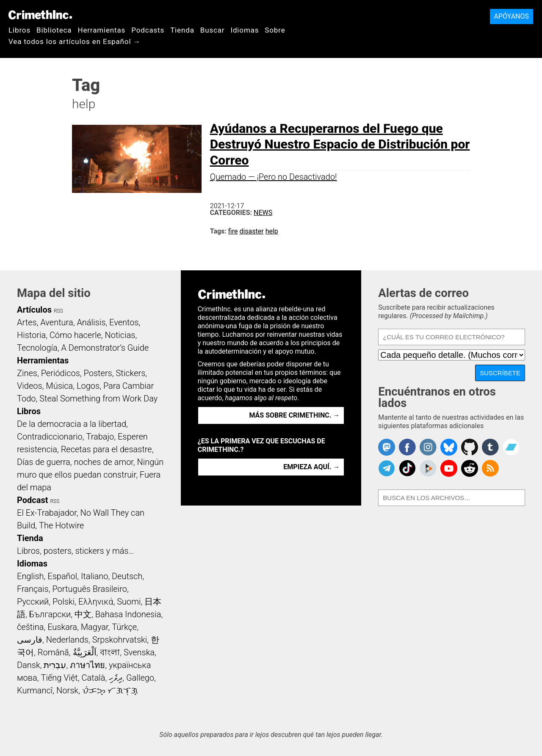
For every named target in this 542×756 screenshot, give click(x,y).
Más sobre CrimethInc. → (294, 415)
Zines (27, 373)
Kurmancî (35, 690)
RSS (58, 311)
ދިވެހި (116, 678)
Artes (27, 322)
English (30, 576)
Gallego (140, 678)
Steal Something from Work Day (98, 399)
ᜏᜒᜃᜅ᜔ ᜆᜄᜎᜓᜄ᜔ (110, 690)
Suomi (129, 602)
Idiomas (245, 30)
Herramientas (101, 30)
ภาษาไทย (87, 665)
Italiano (94, 576)
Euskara (62, 627)
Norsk (67, 690)
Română (53, 652)
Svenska (139, 652)
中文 (83, 614)
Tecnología (37, 348)
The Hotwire (61, 525)
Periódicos (61, 373)
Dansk (29, 665)
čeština (30, 627)
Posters (98, 373)
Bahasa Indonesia (128, 614)
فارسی (30, 640)
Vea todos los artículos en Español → (75, 41)
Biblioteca (54, 30)
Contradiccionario (50, 437)
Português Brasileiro (89, 589)
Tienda (182, 30)
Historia (31, 335)
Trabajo (100, 437)
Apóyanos (512, 16)
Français (33, 589)
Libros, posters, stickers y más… (75, 551)
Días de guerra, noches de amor (75, 462)
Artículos (34, 310)
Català (94, 678)
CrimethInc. (40, 15)
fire (233, 231)
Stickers (130, 373)
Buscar (213, 30)
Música (59, 386)
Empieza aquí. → (311, 467)
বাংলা (110, 652)
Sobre (275, 30)
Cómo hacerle (75, 335)
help (272, 231)
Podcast (32, 500)
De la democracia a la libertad (72, 424)
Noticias (120, 335)
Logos (88, 386)
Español (62, 576)
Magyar (95, 627)
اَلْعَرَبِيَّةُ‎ (85, 652)
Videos (30, 386)
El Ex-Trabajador (47, 513)
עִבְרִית (55, 665)
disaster (251, 231)
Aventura (57, 322)
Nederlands (67, 640)
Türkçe (124, 627)
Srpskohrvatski (120, 640)
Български (50, 614)
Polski (64, 602)
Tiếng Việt (59, 678)
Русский (33, 602)
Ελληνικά (96, 602)
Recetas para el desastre (106, 449)
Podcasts (148, 30)
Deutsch (127, 576)
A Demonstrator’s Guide (105, 348)
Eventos (124, 322)
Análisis (91, 322)
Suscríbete (500, 373)
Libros (19, 30)
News (263, 213)
